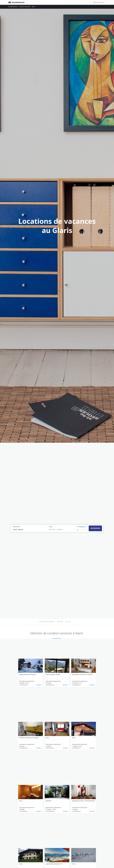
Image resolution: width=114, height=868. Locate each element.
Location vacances (25, 7)
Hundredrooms (13, 7)
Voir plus (39, 685)
